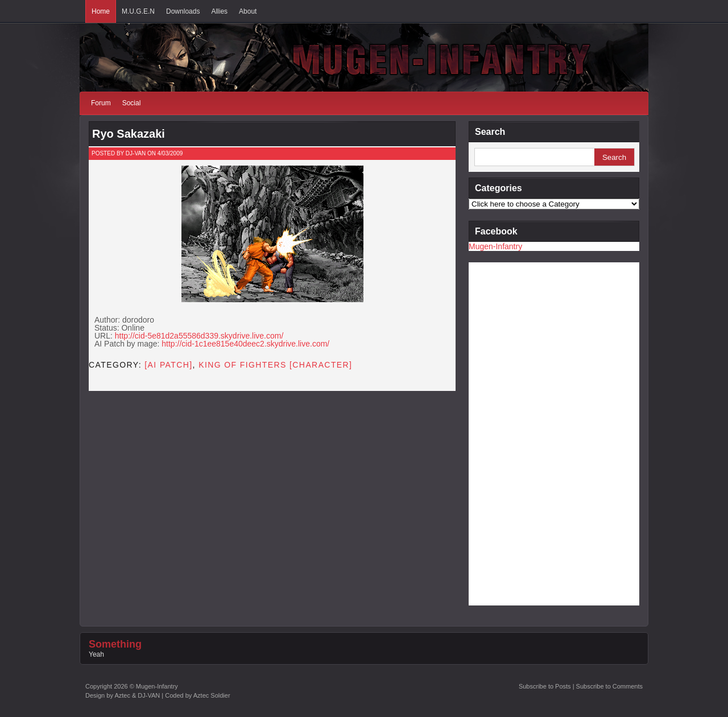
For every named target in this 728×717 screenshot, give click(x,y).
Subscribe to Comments (609, 686)
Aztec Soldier (212, 695)
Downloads (183, 11)
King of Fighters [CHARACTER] (275, 365)
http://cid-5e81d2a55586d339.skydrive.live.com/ (199, 336)
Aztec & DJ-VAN (137, 695)
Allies (219, 11)
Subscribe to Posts (545, 686)
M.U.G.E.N (138, 11)
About (248, 11)
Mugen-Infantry (495, 246)
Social (132, 103)
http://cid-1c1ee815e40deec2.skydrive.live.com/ (245, 344)
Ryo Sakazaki (129, 134)
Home (101, 11)
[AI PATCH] (168, 365)
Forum (101, 103)
